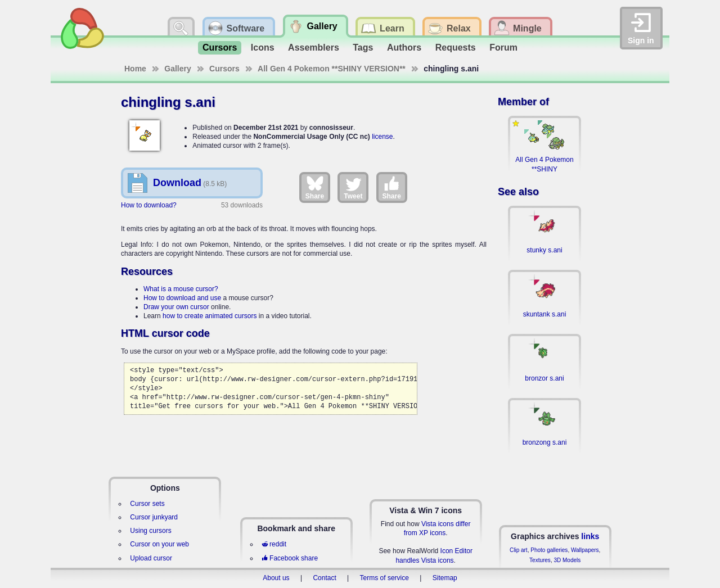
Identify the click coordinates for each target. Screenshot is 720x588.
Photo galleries (549, 550)
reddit (274, 544)
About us (276, 578)
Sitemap (445, 578)
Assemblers (314, 48)
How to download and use (182, 298)
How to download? (149, 205)
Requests (456, 48)
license (382, 137)
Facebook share (290, 558)
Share (315, 187)
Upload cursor (151, 558)
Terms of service (384, 578)
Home (135, 69)
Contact (324, 578)
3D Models (567, 560)
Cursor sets (147, 504)
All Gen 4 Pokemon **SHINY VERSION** (332, 69)
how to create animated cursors (210, 316)
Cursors (220, 48)
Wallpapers (585, 550)
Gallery (177, 69)
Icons (263, 48)
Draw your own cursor (176, 307)
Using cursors (150, 531)
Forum (503, 48)
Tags (363, 48)
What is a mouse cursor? (181, 289)
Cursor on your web (159, 544)
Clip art (519, 550)
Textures (540, 560)
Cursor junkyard (154, 517)
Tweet (353, 187)
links (590, 536)
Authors (404, 48)
